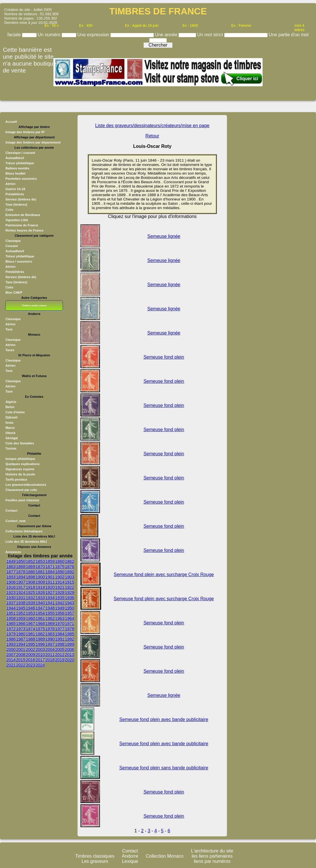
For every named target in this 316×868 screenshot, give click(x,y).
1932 (30, 598)
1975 (40, 629)
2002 (30, 649)
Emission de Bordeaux (23, 215)
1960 (30, 618)
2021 (11, 665)
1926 (40, 592)
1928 (60, 592)
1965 (11, 624)
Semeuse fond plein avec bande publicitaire (164, 719)
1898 (30, 577)
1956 (60, 613)
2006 (70, 649)
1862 (70, 561)
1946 (30, 608)
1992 (70, 639)
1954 (40, 613)
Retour (152, 136)
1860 (60, 561)
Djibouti (11, 417)
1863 (11, 567)
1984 (60, 634)
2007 (11, 655)
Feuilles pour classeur (22, 500)
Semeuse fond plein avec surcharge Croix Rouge (164, 574)
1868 (21, 567)
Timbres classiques (95, 856)
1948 (50, 608)
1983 (50, 634)
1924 (21, 592)
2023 (30, 665)
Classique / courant (20, 153)
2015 (21, 660)
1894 (21, 577)
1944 (11, 608)
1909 (40, 582)
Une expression (94, 35)
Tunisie (11, 448)
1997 (50, 644)
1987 (21, 639)
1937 (11, 603)
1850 (21, 561)
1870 (40, 567)
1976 (50, 629)
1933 (40, 598)
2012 (60, 655)
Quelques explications (23, 464)
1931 (21, 598)
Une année (167, 35)
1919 (40, 587)
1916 (11, 587)
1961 (40, 618)
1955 (50, 613)
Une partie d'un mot (289, 35)
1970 (60, 624)
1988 (30, 639)
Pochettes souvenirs (21, 179)
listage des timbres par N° (25, 132)
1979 (11, 634)
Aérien (10, 184)
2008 (21, 655)
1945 (21, 608)
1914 (60, 582)
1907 (21, 582)
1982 (40, 634)
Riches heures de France (24, 230)
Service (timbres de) (21, 199)
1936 (70, 598)
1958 (11, 618)
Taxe (9, 329)
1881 (40, 572)
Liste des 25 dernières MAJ (26, 542)
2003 (40, 649)
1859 (50, 561)
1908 (30, 582)
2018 (50, 660)
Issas (9, 422)
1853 (40, 561)
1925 (30, 592)
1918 (30, 587)
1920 (50, 587)
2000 (11, 649)
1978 (70, 629)
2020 (70, 660)
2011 (50, 655)
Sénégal (12, 438)
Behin (10, 407)
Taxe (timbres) (16, 204)
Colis (9, 210)
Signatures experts (20, 469)
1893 (11, 577)
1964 (70, 618)
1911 (50, 582)
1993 (11, 644)
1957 (70, 613)
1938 (21, 603)
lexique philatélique (20, 459)
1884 (50, 572)
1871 (50, 567)
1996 (40, 644)
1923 (11, 592)
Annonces (13, 552)
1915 (70, 582)
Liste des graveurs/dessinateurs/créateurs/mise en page (152, 126)
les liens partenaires (212, 856)
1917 (21, 587)
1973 (21, 629)
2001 (21, 649)
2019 (60, 660)
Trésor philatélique (20, 163)
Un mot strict (211, 35)
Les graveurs (95, 861)
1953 (30, 613)
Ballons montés (17, 168)
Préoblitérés (15, 194)
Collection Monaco (165, 856)
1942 (60, 603)
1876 (70, 567)
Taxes (10, 350)
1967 (30, 624)
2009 (30, 655)
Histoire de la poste (20, 474)
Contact (11, 511)
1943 (70, 603)
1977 (60, 629)
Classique (13, 241)
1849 (11, 561)
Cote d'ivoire (15, 412)
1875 (60, 567)
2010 (40, 655)
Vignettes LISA (17, 220)
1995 (30, 644)
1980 (21, 634)
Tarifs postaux (16, 479)
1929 (70, 592)
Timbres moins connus (34, 305)
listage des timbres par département (33, 142)
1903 (70, 577)
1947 (40, 608)
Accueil (11, 122)
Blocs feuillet (16, 173)
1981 (30, 634)
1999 (70, 644)
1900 (40, 577)
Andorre (130, 856)
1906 (11, 582)
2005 (60, 649)
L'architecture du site (212, 851)
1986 (11, 639)
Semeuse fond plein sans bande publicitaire (164, 768)
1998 (60, 644)
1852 (30, 561)
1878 (21, 572)
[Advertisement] (258, 204)
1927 (50, 592)
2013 (70, 655)
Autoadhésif (15, 158)
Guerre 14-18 (15, 189)
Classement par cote (21, 490)
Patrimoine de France (22, 225)
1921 (60, 587)
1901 (50, 577)
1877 (11, 572)
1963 (60, 618)
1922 (70, 587)
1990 (50, 639)
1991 (60, 639)
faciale (15, 35)
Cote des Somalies (20, 443)
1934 (50, 598)
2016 (30, 660)
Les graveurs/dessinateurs (26, 485)
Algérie (11, 402)
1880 (30, 572)
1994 (21, 644)
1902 (60, 577)
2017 (40, 660)
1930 (11, 598)
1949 (60, 608)
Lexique (130, 861)
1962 (50, 618)
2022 (21, 665)
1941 (50, 603)
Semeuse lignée (164, 236)
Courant (12, 246)
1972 (11, 629)
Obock (10, 433)
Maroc (10, 428)
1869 (30, 567)
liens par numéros (212, 861)
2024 (40, 665)
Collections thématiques (24, 531)
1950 (70, 608)
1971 (70, 624)
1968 (40, 624)
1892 (70, 572)
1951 (11, 613)
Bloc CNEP (14, 292)
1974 (30, 629)
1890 (60, 572)
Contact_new (16, 521)
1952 (21, 613)
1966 (21, 624)
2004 (50, 649)
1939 (30, 603)
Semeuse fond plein (164, 357)
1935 (60, 598)
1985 (70, 634)
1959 (21, 618)
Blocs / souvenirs (19, 261)
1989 (40, 639)
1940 (40, 603)
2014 (11, 660)
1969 (50, 624)
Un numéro (50, 35)
